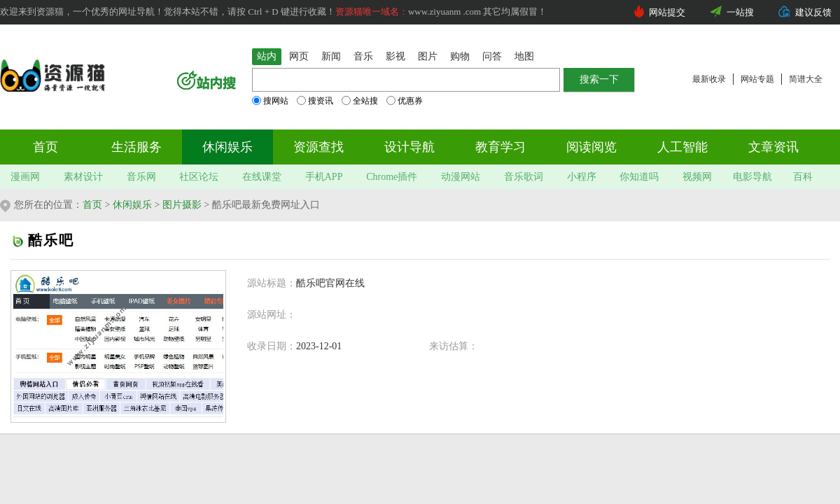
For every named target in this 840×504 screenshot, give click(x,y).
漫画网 (25, 177)
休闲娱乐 (227, 147)
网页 (299, 56)
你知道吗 (639, 177)
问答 (492, 56)
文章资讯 (773, 147)
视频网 (697, 177)
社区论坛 (199, 177)
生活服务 (136, 147)
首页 (45, 147)
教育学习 (500, 147)
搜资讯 (315, 101)
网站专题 (757, 79)
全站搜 (360, 101)
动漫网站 (461, 177)
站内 (267, 56)
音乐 (363, 56)
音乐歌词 (524, 177)
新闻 (331, 56)
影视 (395, 56)
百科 (803, 177)
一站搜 (740, 12)
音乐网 (141, 177)
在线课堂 (262, 177)
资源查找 (318, 147)
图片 (428, 56)
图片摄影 (182, 205)
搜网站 (270, 101)
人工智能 (682, 147)
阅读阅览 (591, 147)
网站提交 (667, 12)
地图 (524, 56)
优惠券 (405, 101)
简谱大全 (806, 79)
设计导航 (409, 147)
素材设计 (83, 177)
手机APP (324, 177)
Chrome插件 (392, 177)
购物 (460, 56)
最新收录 (709, 79)
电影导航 (752, 177)
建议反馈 (813, 12)
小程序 (582, 177)
